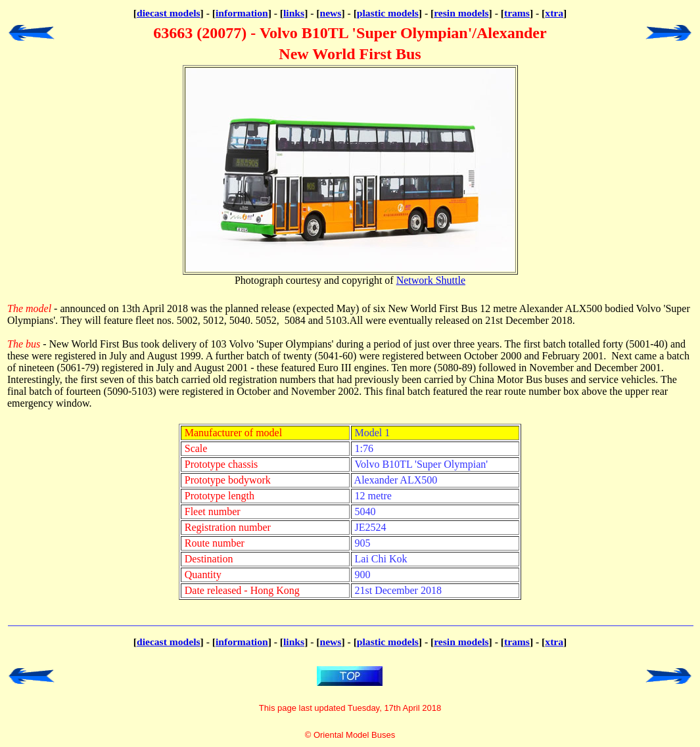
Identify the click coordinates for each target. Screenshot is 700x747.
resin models (461, 13)
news (331, 13)
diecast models (169, 13)
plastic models (388, 13)
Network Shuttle (431, 280)
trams (517, 13)
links (294, 13)
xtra (554, 13)
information (242, 13)
